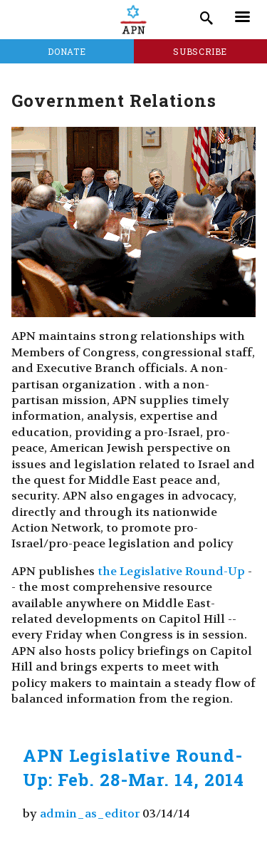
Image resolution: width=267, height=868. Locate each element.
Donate (67, 51)
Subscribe (200, 51)
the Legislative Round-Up (171, 571)
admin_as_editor (90, 813)
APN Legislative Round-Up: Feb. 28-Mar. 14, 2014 (133, 768)
